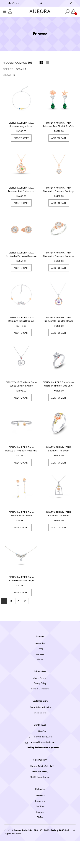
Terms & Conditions (40, 715)
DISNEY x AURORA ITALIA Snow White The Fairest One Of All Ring (59, 399)
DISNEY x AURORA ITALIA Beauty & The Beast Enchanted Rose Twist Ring (59, 468)
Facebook (40, 822)
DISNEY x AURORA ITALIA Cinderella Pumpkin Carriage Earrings (21, 260)
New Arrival (40, 670)
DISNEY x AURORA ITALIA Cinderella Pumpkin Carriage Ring (59, 260)
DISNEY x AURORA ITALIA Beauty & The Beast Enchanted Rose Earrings (21, 538)
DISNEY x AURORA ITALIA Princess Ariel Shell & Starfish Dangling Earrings (59, 126)
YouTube (40, 833)
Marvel (40, 686)
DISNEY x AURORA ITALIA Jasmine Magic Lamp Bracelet (21, 126)
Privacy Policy (40, 710)
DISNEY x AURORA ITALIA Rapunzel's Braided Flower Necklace (59, 330)
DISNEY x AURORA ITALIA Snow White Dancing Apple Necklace (21, 399)
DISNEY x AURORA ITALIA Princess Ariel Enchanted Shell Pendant (21, 191)
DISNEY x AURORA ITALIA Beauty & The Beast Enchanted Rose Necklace (59, 538)
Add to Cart (21, 138)
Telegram (40, 839)
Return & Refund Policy (40, 734)
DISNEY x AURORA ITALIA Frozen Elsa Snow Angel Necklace (21, 607)
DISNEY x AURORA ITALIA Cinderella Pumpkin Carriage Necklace (59, 191)
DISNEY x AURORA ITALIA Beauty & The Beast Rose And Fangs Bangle (21, 468)
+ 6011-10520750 (40, 764)
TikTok (40, 844)
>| (26, 628)
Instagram (40, 828)
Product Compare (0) (17, 63)
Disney (40, 675)
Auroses (40, 681)
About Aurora (40, 705)
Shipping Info (40, 739)
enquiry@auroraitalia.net (40, 769)
